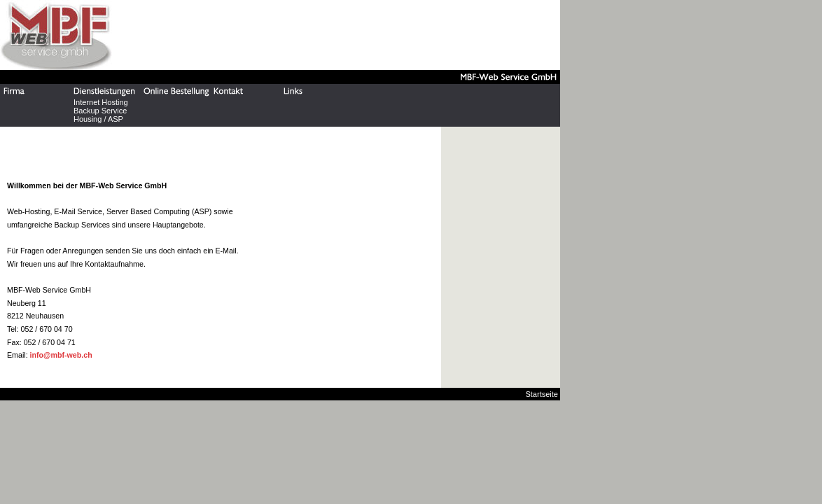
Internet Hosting (101, 102)
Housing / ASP (98, 119)
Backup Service (100, 111)
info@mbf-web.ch (61, 355)
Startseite (541, 394)
